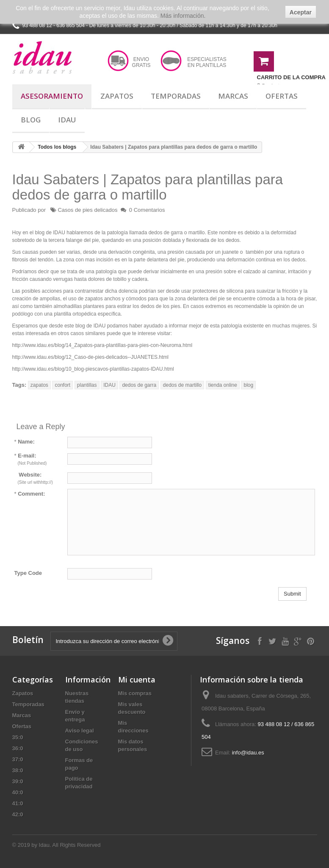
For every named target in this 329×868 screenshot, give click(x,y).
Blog (31, 120)
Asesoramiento (52, 96)
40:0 (18, 792)
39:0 (18, 781)
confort (62, 385)
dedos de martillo (182, 385)
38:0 (18, 770)
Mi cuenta (137, 679)
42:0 (18, 814)
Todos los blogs (57, 147)
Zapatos (117, 96)
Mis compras (135, 693)
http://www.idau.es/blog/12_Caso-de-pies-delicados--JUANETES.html (91, 357)
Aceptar (301, 12)
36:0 (18, 748)
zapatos (39, 385)
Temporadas (176, 96)
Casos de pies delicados (87, 210)
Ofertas (282, 96)
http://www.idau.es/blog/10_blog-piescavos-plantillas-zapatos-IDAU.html (93, 369)
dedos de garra (139, 385)
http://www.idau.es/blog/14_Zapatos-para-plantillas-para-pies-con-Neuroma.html (102, 345)
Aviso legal (80, 731)
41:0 (18, 803)
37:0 (18, 759)
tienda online (223, 385)
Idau (67, 120)
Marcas (233, 96)
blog (248, 385)
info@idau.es (248, 753)
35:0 (18, 737)
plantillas (87, 385)
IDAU (109, 385)
